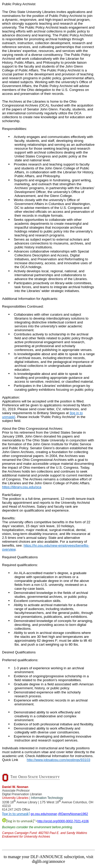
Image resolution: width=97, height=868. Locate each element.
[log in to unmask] (16, 814)
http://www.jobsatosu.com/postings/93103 (59, 760)
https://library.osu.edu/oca (22, 487)
